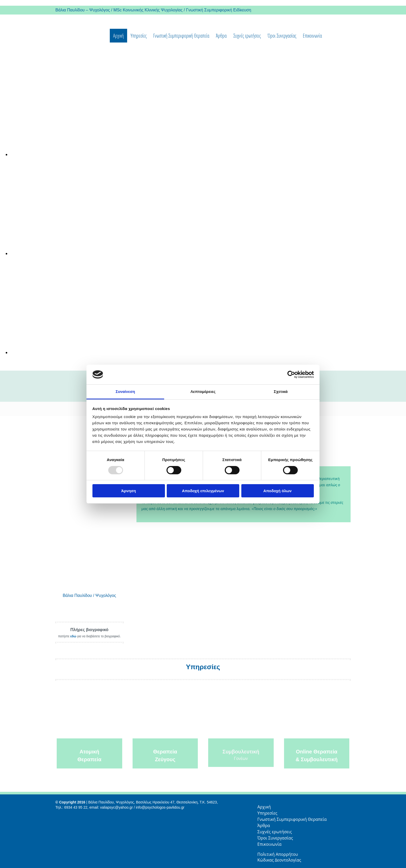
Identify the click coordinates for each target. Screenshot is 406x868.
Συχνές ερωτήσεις (247, 36)
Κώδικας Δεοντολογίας (279, 860)
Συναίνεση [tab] (125, 391)
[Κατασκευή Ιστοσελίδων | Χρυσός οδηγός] (60, 817)
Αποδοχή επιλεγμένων (203, 491)
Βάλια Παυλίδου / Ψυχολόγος (89, 595)
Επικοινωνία (312, 36)
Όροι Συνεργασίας (282, 36)
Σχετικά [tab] (281, 391)
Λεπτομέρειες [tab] (203, 391)
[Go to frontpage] (63, 49)
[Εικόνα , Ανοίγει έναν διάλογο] (166, 154)
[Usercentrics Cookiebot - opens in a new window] (291, 375)
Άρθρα (221, 36)
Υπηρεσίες (139, 36)
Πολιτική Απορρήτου (278, 854)
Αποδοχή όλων (277, 491)
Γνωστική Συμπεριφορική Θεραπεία (181, 36)
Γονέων (241, 758)
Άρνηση (129, 491)
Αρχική (118, 36)
